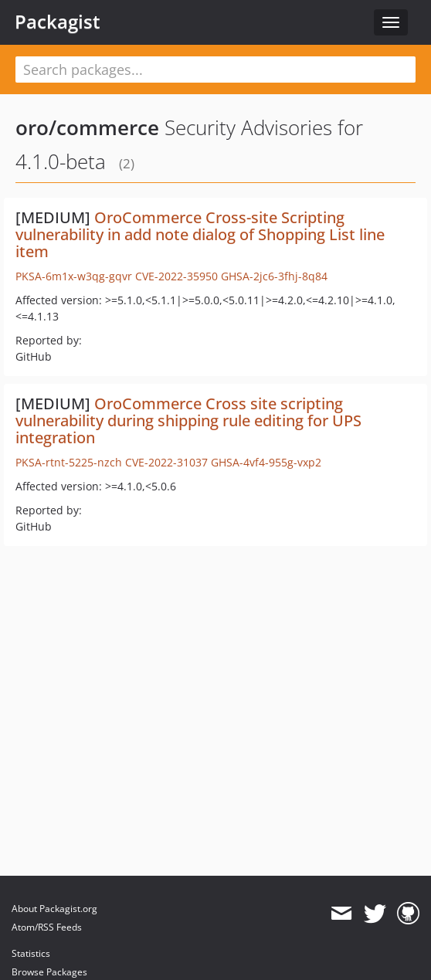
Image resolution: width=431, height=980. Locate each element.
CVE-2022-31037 (166, 462)
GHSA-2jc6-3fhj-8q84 (274, 276)
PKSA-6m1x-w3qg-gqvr (74, 276)
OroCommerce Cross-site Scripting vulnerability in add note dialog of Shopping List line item (200, 234)
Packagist (58, 22)
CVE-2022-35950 (176, 276)
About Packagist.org (54, 909)
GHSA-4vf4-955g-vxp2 (266, 462)
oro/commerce (87, 127)
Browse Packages (49, 972)
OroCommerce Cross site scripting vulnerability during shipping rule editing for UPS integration (188, 420)
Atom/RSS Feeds (47, 927)
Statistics (31, 953)
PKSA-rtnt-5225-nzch (69, 462)
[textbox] (215, 70)
